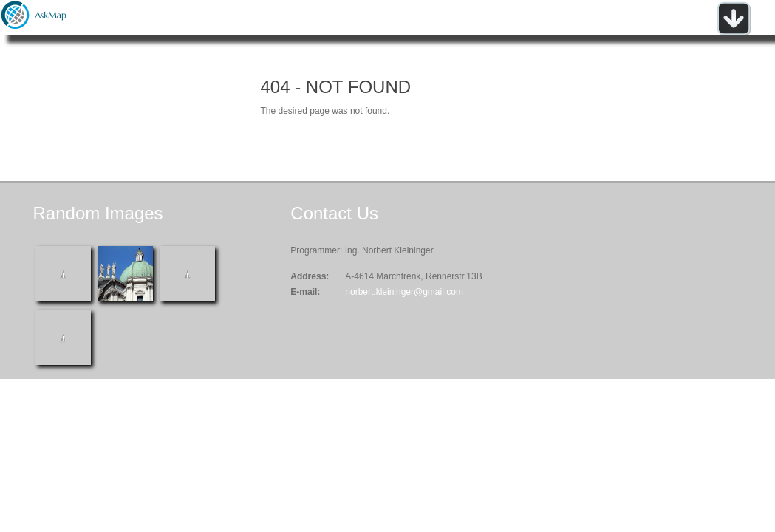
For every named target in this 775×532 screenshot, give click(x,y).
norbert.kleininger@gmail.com (404, 292)
